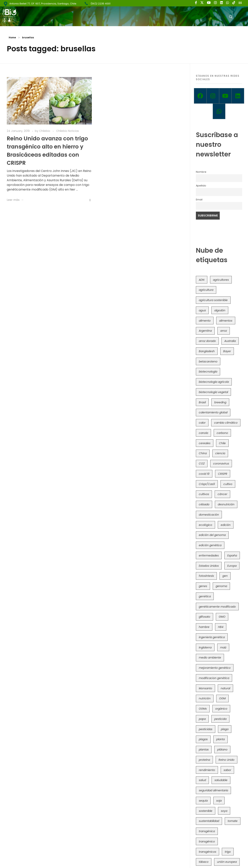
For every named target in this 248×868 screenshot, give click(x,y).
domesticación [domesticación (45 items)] (209, 515)
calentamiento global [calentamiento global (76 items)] (213, 412)
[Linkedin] (238, 96)
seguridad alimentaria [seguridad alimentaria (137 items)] (213, 790)
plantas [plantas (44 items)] (204, 750)
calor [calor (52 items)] (202, 423)
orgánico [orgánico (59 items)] (221, 709)
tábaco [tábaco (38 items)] (204, 862)
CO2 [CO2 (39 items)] (202, 464)
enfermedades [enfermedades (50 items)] (209, 555)
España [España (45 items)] (232, 555)
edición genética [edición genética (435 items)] (210, 545)
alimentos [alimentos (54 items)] (226, 321)
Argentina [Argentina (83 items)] (205, 331)
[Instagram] (213, 96)
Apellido (201, 186)
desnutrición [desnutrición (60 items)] (226, 504)
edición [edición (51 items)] (226, 525)
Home (12, 37)
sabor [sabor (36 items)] (227, 770)
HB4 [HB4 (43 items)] (221, 627)
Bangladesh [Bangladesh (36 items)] (207, 351)
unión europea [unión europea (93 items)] (227, 862)
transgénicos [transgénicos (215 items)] (208, 852)
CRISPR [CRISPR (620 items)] (223, 474)
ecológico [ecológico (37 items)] (205, 525)
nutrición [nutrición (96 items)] (205, 698)
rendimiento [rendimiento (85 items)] (207, 770)
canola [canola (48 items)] (203, 433)
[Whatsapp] (219, 111)
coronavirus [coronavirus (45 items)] (221, 464)
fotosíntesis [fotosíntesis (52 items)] (206, 576)
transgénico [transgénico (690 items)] (207, 841)
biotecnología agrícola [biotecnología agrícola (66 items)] (214, 382)
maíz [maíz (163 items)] (223, 647)
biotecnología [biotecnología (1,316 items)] (208, 372)
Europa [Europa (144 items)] (232, 566)
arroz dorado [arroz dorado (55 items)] (207, 341)
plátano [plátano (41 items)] (222, 750)
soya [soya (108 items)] (224, 811)
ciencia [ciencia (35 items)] (220, 453)
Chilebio (45, 131)
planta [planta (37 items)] (220, 739)
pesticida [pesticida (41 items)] (220, 719)
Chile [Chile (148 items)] (222, 443)
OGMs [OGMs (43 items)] (203, 709)
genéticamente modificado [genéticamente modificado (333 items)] (217, 607)
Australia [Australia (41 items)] (230, 341)
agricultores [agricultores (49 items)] (221, 280)
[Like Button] (87, 200)
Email (199, 200)
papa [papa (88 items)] (202, 719)
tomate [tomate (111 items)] (233, 821)
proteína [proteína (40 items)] (204, 760)
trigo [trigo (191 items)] (228, 852)
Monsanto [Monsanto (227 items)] (205, 688)
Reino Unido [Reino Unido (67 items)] (226, 760)
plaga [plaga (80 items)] (225, 729)
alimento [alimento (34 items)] (205, 321)
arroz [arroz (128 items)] (224, 331)
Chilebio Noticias (68, 131)
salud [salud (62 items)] (202, 780)
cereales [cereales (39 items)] (205, 443)
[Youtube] (225, 96)
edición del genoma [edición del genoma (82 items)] (212, 535)
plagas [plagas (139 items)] (203, 739)
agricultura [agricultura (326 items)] (206, 290)
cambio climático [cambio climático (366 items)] (226, 423)
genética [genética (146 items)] (205, 596)
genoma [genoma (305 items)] (221, 586)
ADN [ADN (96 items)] (202, 280)
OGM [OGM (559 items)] (222, 698)
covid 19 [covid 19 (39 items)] (204, 474)
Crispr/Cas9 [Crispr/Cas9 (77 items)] (207, 484)
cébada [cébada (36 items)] (204, 504)
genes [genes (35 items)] (203, 586)
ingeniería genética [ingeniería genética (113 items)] (212, 637)
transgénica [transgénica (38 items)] (207, 831)
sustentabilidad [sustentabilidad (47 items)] (209, 821)
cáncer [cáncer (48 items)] (222, 494)
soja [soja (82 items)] (219, 801)
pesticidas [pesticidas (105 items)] (206, 729)
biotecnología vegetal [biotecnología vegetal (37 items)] (213, 392)
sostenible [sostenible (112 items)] (206, 811)
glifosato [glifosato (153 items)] (205, 617)
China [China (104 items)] (203, 453)
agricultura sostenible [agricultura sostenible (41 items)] (213, 300)
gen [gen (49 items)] (225, 576)
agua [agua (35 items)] (202, 310)
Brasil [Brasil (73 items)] (202, 402)
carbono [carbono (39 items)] (222, 433)
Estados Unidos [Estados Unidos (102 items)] (209, 566)
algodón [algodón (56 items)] (220, 310)
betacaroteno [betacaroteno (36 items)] (208, 361)
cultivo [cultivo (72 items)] (228, 484)
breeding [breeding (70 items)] (220, 402)
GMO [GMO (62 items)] (222, 617)
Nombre (201, 172)
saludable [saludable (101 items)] (221, 780)
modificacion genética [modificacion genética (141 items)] (214, 678)
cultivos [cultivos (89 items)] (204, 494)
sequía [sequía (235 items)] (203, 801)
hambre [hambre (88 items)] (204, 627)
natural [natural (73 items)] (225, 688)
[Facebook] (200, 96)
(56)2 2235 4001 (100, 4)
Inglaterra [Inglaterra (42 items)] (205, 647)
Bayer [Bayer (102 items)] (227, 351)
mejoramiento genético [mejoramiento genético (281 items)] (215, 668)
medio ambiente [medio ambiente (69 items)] (210, 658)
